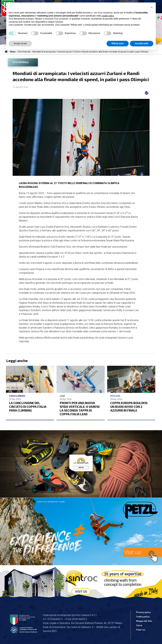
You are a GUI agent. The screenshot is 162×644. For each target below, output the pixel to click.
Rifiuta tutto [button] (118, 43)
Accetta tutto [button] (142, 43)
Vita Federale (21, 62)
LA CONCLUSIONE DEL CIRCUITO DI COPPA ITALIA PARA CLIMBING (28, 407)
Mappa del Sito (144, 621)
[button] (152, 7)
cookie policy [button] (108, 16)
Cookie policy (143, 617)
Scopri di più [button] (20, 43)
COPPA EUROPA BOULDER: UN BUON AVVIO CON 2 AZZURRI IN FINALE (129, 407)
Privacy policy (143, 612)
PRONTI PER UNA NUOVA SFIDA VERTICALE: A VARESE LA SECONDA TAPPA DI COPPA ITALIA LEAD (80, 408)
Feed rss (141, 630)
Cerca (139, 625)
